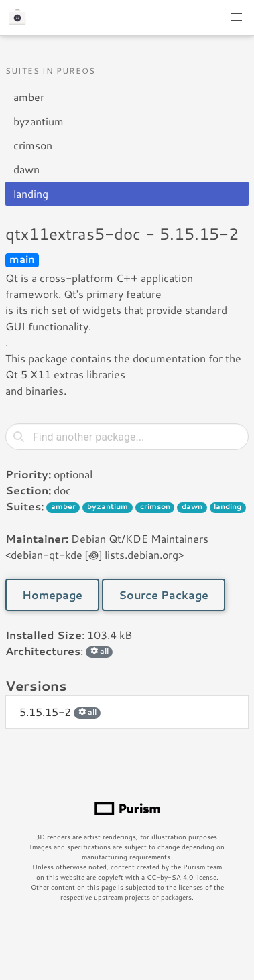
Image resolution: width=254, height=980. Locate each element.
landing (31, 193)
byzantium (39, 121)
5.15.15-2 (60, 712)
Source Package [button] (164, 594)
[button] (237, 17)
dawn (26, 169)
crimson (33, 145)
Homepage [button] (52, 594)
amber (29, 97)
